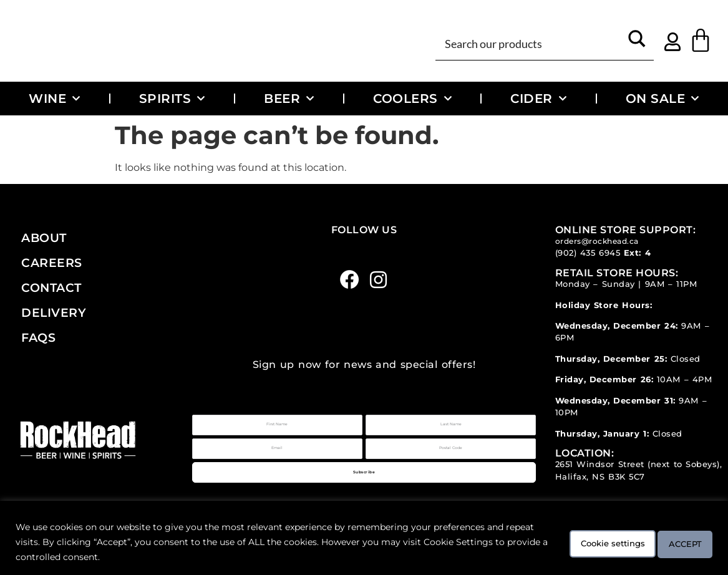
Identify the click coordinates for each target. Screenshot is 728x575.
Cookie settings (583, 542)
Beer (289, 99)
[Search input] (531, 43)
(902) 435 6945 (588, 253)
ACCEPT (677, 542)
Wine (55, 99)
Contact (51, 287)
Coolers (412, 99)
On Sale (662, 99)
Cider (538, 99)
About (44, 238)
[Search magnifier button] (637, 43)
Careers (52, 263)
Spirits (172, 99)
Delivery (54, 312)
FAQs (38, 337)
